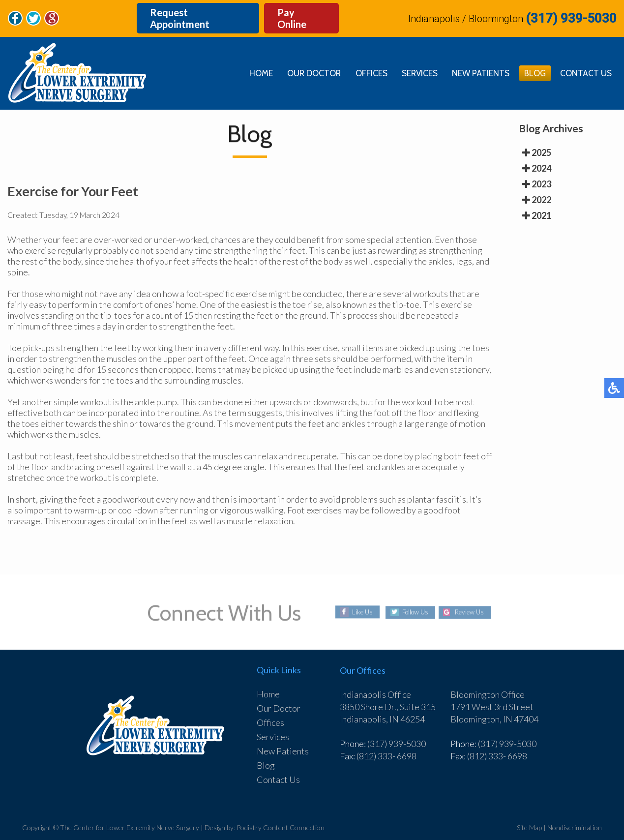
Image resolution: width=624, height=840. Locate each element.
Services (414, 60)
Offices (364, 60)
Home (249, 60)
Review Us (472, 599)
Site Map (529, 814)
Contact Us (585, 60)
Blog (533, 60)
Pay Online (300, 12)
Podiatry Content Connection (281, 814)
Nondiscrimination (575, 814)
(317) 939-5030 (571, 12)
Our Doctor (305, 60)
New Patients (477, 60)
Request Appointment (191, 12)
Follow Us (413, 599)
